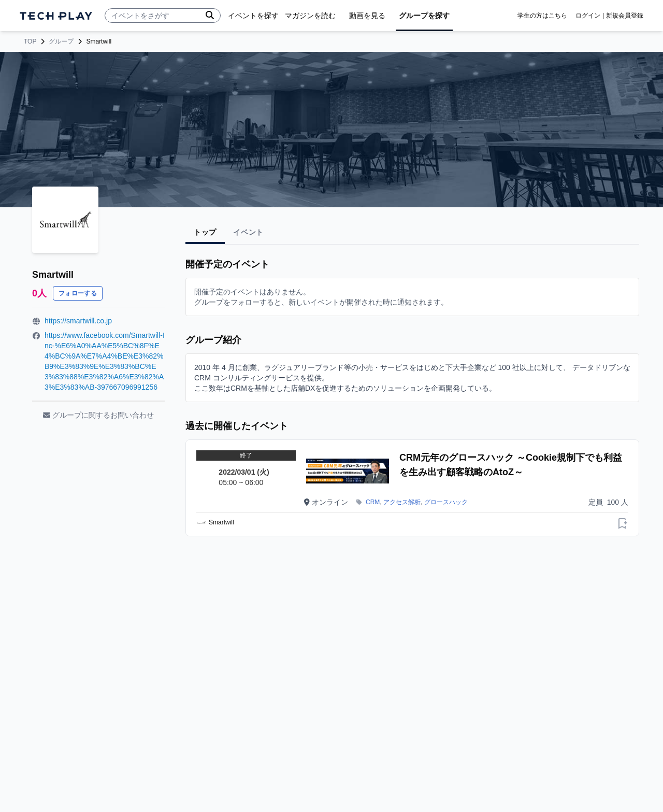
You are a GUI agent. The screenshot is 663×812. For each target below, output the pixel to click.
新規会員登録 (625, 16)
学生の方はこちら (542, 16)
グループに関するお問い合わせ (98, 415)
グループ (61, 41)
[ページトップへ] (56, 16)
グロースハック (446, 502)
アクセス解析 (402, 502)
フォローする (78, 293)
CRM (373, 502)
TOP (30, 41)
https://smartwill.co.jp (78, 321)
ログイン (588, 16)
